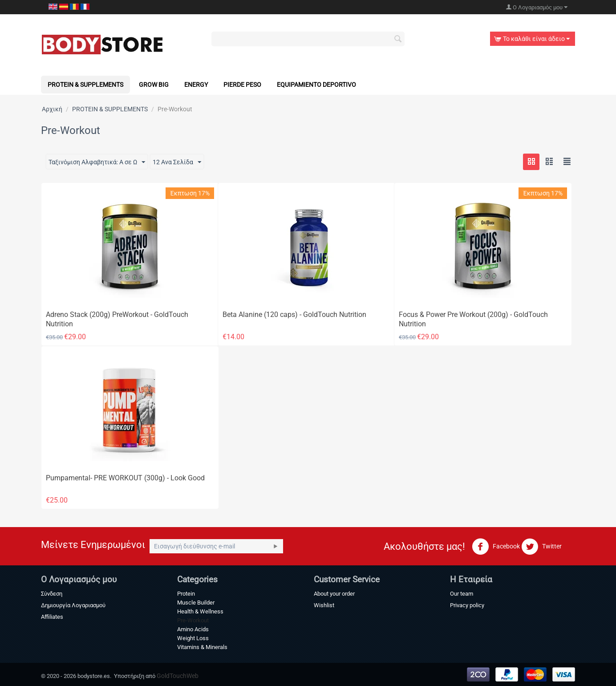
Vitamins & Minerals (202, 647)
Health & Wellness (200, 611)
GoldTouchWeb (178, 676)
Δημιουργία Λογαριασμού (73, 605)
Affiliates (52, 617)
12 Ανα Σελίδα (177, 162)
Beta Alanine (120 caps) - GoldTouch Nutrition (294, 315)
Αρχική (52, 109)
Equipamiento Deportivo (316, 85)
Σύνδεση (52, 594)
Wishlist (324, 605)
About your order (334, 594)
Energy (196, 85)
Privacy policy (467, 605)
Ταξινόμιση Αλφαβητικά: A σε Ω (97, 162)
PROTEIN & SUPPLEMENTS (85, 85)
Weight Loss (193, 638)
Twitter (541, 547)
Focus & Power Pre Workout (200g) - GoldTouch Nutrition (473, 319)
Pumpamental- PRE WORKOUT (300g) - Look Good (125, 478)
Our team (462, 594)
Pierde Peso (242, 85)
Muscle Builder (196, 603)
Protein (186, 594)
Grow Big (154, 85)
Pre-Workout (193, 620)
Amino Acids (193, 629)
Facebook (496, 547)
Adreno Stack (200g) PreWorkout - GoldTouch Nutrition (117, 319)
